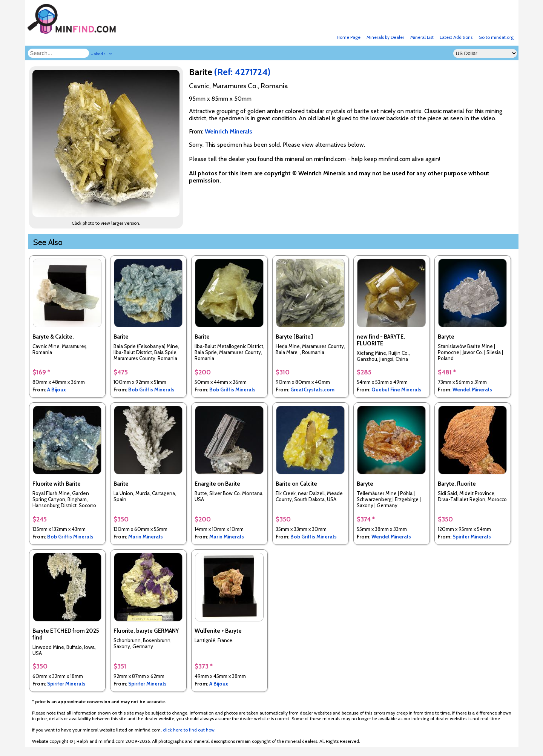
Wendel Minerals (472, 390)
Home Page (349, 37)
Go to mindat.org (496, 37)
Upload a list (101, 54)
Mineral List (422, 37)
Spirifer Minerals (472, 537)
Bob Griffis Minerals (151, 390)
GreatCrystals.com (312, 390)
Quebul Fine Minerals (397, 390)
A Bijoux (57, 390)
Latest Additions (456, 37)
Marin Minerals (146, 537)
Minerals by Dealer (385, 37)
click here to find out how (189, 730)
